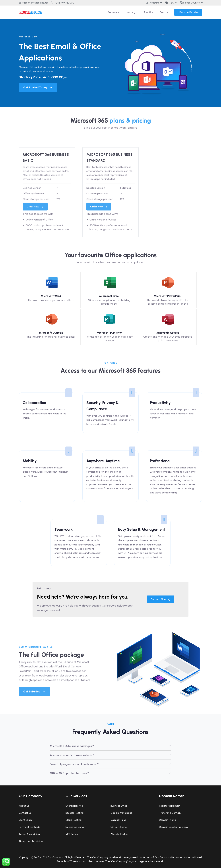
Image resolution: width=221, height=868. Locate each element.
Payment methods (29, 827)
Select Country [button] (190, 3)
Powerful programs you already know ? (74, 764)
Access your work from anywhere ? (72, 755)
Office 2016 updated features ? (69, 773)
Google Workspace (121, 813)
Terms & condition (29, 834)
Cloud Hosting (74, 820)
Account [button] (153, 3)
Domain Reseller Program (173, 827)
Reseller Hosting (75, 813)
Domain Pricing (168, 820)
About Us (24, 806)
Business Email (119, 806)
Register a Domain (170, 806)
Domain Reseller (189, 12)
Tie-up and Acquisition (31, 841)
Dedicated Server (76, 827)
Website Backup (119, 834)
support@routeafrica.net (33, 3)
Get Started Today (38, 87)
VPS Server (72, 834)
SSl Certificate (119, 827)
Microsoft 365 (118, 820)
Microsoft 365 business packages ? (72, 746)
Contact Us (25, 813)
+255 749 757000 (63, 3)
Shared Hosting (74, 806)
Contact (165, 12)
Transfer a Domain (170, 813)
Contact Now (161, 599)
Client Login (25, 820)
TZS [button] (170, 3)
